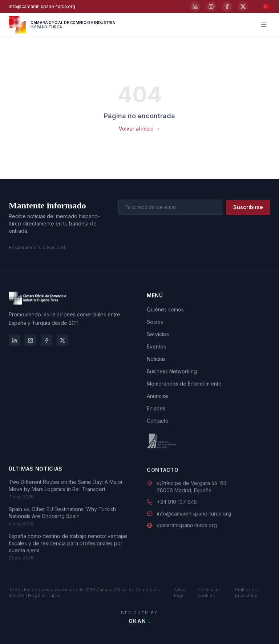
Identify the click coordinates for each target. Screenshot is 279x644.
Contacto (158, 424)
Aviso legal (180, 593)
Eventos (156, 350)
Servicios (158, 338)
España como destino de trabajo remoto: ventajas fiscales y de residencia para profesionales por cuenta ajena (68, 553)
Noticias (156, 362)
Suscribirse (248, 208)
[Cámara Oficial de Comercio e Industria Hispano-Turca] (62, 25)
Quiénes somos (165, 313)
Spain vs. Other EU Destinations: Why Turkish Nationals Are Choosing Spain (62, 523)
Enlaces (156, 412)
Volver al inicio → (139, 129)
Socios (155, 325)
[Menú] (264, 25)
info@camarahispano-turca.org (42, 6)
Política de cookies (209, 593)
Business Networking (172, 375)
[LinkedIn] (195, 7)
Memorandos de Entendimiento (184, 387)
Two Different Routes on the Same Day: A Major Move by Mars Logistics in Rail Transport (66, 496)
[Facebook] (227, 7)
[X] (243, 7)
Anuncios (158, 399)
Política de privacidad (246, 593)
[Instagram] (211, 7)
